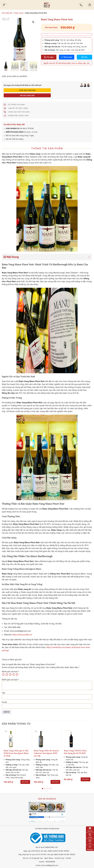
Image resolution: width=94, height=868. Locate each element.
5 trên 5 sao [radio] (17, 669)
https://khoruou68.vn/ (22, 629)
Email (4, 697)
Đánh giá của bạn (10, 666)
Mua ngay (25, 777)
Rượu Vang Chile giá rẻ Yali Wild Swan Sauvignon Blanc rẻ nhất (16, 748)
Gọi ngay (49, 57)
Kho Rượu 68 (7, 13)
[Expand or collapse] (89, 252)
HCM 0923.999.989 (25, 90)
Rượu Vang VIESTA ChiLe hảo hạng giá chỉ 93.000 (75, 747)
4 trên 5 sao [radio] (14, 669)
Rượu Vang (19, 13)
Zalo (84, 57)
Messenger (67, 57)
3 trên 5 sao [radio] (10, 669)
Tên (3, 687)
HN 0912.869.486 (69, 90)
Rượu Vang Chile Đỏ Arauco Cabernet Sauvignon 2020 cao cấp (46, 748)
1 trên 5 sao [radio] (3, 669)
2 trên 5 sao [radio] (7, 669)
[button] (43, 783)
